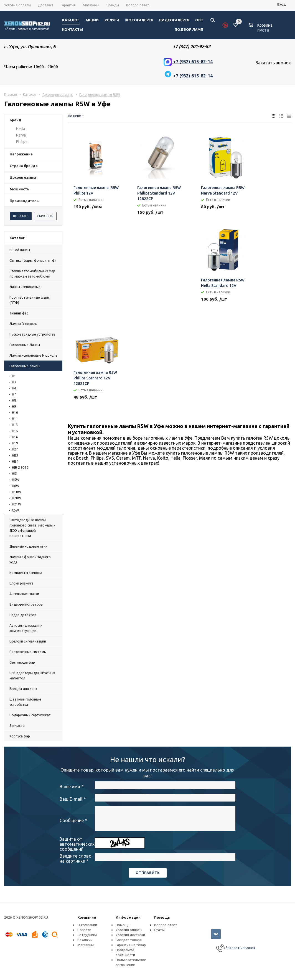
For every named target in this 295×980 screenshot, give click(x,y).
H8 (14, 400)
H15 (15, 431)
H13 (15, 425)
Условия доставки (130, 935)
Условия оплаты (129, 930)
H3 (14, 382)
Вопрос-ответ (166, 925)
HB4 (15, 461)
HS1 (15, 474)
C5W (15, 510)
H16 (15, 437)
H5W (16, 480)
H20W (16, 498)
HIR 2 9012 (20, 468)
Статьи (160, 930)
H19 (15, 443)
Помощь (162, 917)
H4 (14, 388)
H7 (14, 394)
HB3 (15, 455)
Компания (87, 917)
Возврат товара (129, 940)
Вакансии (85, 940)
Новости (84, 930)
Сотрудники (87, 935)
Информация (128, 917)
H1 (14, 376)
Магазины (86, 945)
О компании (87, 925)
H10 (15, 413)
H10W (16, 492)
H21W (16, 504)
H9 (14, 406)
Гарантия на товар (131, 945)
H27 (15, 449)
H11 (15, 419)
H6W (16, 486)
